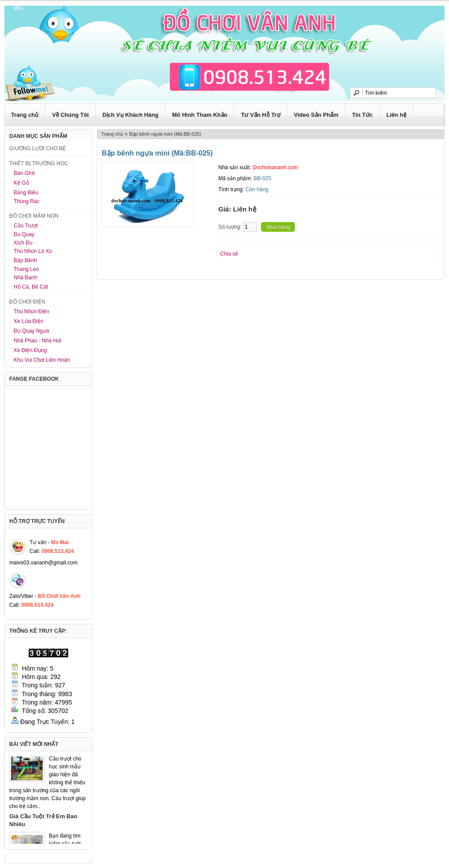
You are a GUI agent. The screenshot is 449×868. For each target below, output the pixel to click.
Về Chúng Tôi (70, 115)
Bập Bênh (25, 260)
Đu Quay (24, 234)
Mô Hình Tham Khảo (200, 115)
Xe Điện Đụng (30, 350)
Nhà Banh (25, 278)
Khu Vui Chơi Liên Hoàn (42, 360)
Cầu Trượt (26, 226)
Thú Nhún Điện (31, 312)
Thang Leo (26, 269)
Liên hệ (396, 115)
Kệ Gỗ (21, 183)
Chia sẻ (229, 254)
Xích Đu (23, 243)
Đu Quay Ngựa (31, 331)
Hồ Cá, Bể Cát (31, 287)
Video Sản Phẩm (316, 115)
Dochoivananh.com (275, 167)
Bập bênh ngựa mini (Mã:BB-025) (165, 134)
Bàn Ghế (24, 173)
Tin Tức (363, 115)
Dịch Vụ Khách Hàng (131, 115)
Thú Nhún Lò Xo (33, 251)
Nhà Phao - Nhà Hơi (37, 341)
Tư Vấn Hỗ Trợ (260, 115)
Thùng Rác (27, 201)
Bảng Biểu (26, 193)
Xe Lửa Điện (29, 321)
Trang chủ (25, 115)
